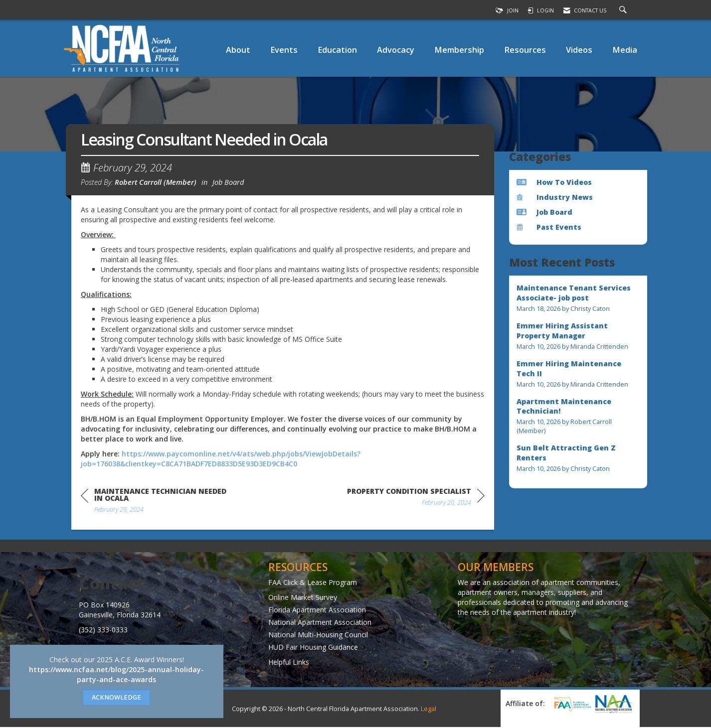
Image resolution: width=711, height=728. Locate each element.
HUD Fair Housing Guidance (313, 649)
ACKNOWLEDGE (116, 697)
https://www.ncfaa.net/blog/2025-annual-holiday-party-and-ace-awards (116, 674)
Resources (525, 50)
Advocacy (396, 50)
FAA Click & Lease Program (313, 584)
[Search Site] (624, 10)
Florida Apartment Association (317, 611)
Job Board (228, 183)
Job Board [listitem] (544, 212)
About (238, 50)
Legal (429, 710)
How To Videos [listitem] (554, 182)
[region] (416, 500)
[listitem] (578, 298)
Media (625, 50)
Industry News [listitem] (555, 197)
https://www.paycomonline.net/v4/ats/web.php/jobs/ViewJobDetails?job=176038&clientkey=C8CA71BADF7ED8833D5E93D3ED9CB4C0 (221, 460)
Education (337, 50)
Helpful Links (289, 663)
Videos (579, 50)
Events (284, 50)
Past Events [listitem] (549, 227)
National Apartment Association (320, 624)
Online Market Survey (303, 599)
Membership (459, 50)
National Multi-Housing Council (318, 636)
